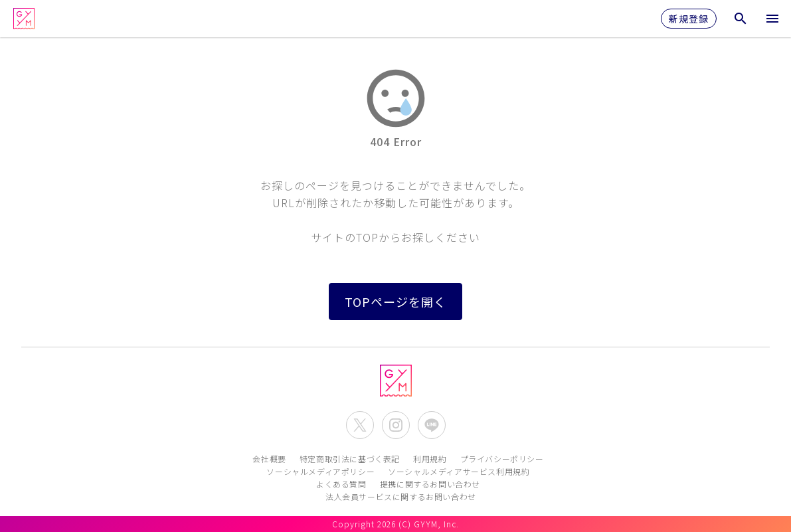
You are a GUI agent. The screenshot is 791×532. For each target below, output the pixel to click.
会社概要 (269, 459)
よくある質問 (341, 484)
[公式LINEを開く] (432, 425)
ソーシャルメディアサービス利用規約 (459, 471)
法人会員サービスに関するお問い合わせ (401, 496)
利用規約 (430, 459)
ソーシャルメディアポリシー (320, 471)
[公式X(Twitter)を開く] (360, 425)
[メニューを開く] (772, 19)
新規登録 (689, 19)
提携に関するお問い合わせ (430, 484)
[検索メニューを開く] (741, 19)
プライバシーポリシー (502, 459)
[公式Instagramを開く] (396, 425)
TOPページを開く (395, 302)
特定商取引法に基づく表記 (350, 459)
